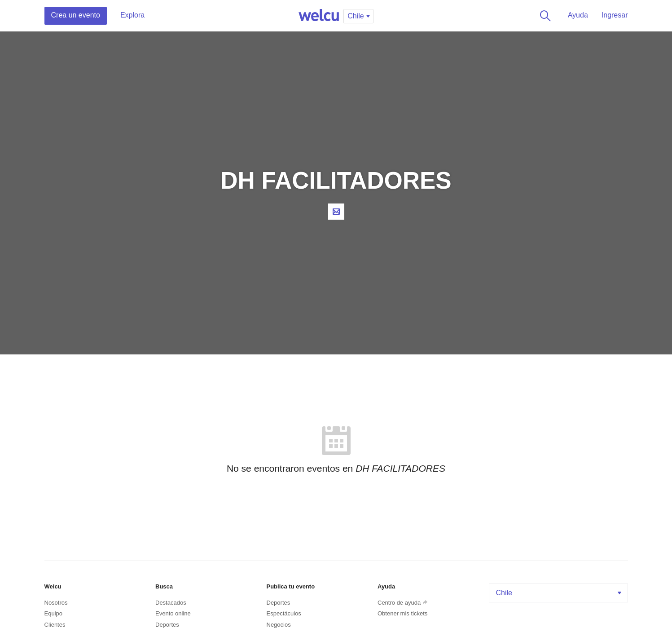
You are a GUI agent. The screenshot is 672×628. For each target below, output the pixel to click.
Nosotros (56, 603)
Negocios (279, 625)
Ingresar (615, 15)
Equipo (53, 613)
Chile (560, 593)
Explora (132, 15)
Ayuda (578, 15)
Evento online (173, 613)
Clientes (55, 625)
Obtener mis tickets (402, 613)
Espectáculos (284, 613)
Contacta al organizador (336, 212)
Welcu (319, 16)
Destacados (171, 603)
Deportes (167, 625)
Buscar (544, 16)
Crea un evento (76, 15)
